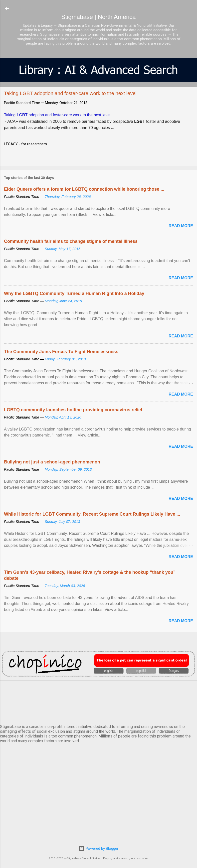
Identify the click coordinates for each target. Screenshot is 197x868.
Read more (181, 226)
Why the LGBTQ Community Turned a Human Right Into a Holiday (74, 293)
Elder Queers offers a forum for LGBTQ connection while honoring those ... (84, 189)
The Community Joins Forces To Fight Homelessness (61, 352)
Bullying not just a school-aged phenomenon (52, 462)
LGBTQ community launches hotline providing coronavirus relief (73, 410)
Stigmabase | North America (98, 17)
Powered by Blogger (98, 849)
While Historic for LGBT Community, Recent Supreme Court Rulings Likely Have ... (92, 514)
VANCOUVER (98, 702)
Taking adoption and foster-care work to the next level (57, 115)
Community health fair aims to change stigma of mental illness (71, 241)
